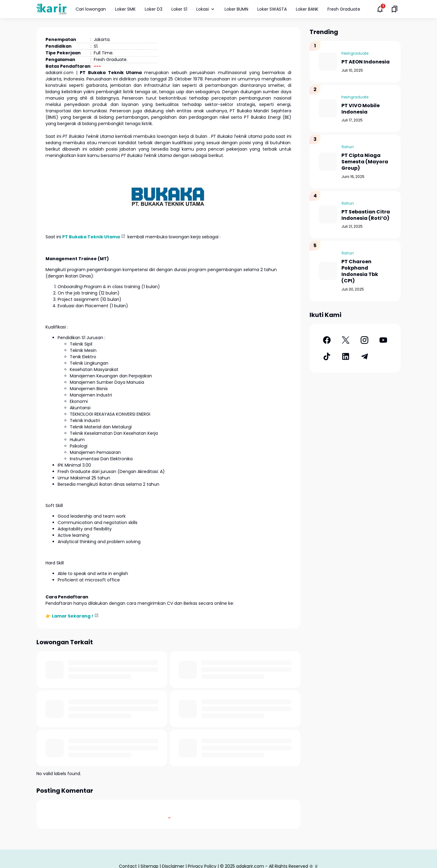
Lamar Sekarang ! (73, 616)
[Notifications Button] (380, 9)
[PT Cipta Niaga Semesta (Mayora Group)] (328, 162)
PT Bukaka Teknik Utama (91, 237)
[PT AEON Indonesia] (328, 62)
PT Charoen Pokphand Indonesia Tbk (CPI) (360, 271)
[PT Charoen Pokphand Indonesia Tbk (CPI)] (328, 271)
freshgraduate (355, 53)
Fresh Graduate (344, 9)
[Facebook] (327, 340)
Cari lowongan (91, 9)
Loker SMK (125, 9)
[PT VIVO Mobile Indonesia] (328, 108)
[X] (346, 340)
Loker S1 (179, 9)
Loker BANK (307, 9)
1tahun (348, 147)
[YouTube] (383, 340)
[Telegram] (364, 356)
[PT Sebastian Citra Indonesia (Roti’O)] (328, 215)
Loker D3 (154, 9)
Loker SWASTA (272, 9)
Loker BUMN (236, 9)
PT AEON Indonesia (366, 62)
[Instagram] (364, 340)
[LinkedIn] (346, 356)
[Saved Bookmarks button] (395, 9)
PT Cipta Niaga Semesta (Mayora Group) (365, 162)
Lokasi (206, 9)
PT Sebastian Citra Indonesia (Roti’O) (366, 215)
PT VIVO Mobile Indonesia (361, 109)
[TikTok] (327, 356)
